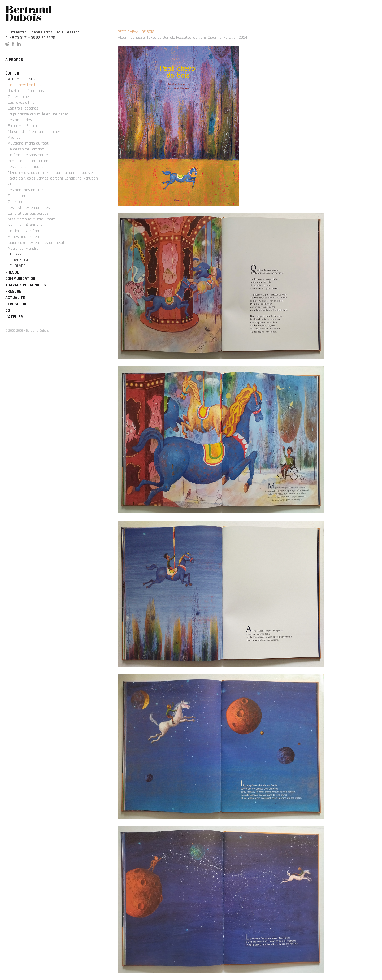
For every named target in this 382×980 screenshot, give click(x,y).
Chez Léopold (19, 202)
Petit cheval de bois (25, 85)
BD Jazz (15, 254)
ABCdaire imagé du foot (28, 143)
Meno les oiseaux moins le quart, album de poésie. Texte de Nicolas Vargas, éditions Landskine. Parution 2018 (53, 178)
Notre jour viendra (23, 248)
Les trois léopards (23, 108)
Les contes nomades (26, 167)
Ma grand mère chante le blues (34, 132)
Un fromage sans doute (28, 155)
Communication (20, 279)
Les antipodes (20, 120)
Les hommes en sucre (27, 190)
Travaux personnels (26, 285)
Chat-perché (18, 97)
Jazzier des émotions (26, 91)
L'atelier (14, 317)
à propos (14, 60)
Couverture (18, 260)
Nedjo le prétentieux (25, 225)
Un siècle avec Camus (26, 231)
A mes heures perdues (27, 237)
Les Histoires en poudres (29, 208)
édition (12, 73)
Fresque (13, 291)
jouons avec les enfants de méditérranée (43, 243)
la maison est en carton (28, 161)
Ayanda (14, 138)
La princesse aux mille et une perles (38, 114)
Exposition (16, 304)
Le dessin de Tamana (26, 149)
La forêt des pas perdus (28, 213)
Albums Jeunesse (24, 79)
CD (8, 311)
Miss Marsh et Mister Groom (32, 219)
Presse (12, 272)
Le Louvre (17, 266)
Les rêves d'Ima (21, 103)
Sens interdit (19, 196)
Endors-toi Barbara (24, 126)
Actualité (15, 298)
